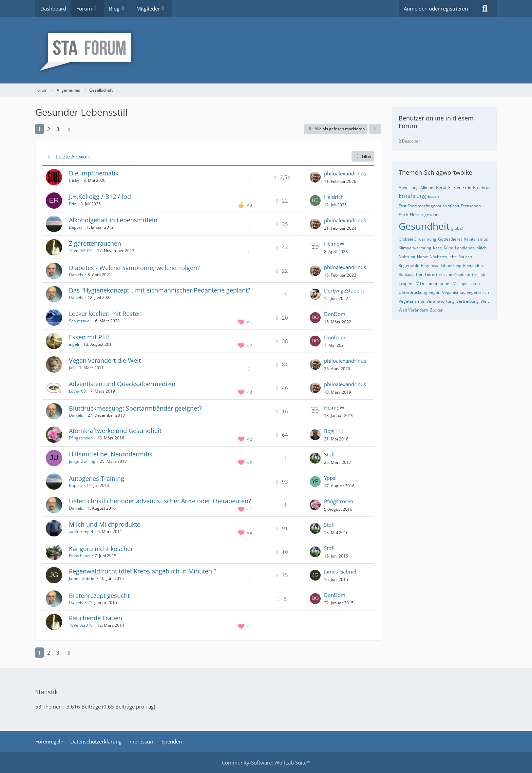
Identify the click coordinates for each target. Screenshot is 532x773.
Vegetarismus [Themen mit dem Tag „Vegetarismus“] (412, 301)
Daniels (76, 275)
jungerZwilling (82, 461)
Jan (72, 368)
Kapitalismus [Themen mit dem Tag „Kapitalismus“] (476, 239)
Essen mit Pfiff (89, 337)
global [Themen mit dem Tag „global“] (457, 228)
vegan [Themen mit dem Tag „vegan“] (435, 292)
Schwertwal (80, 321)
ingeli (74, 344)
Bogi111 (334, 431)
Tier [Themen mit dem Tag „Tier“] (419, 274)
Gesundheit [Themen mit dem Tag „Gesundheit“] (424, 226)
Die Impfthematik (94, 173)
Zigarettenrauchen (95, 243)
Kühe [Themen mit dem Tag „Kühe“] (449, 248)
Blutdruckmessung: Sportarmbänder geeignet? (135, 408)
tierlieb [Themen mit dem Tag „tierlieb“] (479, 274)
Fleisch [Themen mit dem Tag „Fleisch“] (416, 215)
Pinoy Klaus (80, 556)
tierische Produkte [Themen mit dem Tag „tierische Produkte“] (453, 274)
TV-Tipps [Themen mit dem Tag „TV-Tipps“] (459, 284)
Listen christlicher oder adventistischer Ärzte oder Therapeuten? (160, 501)
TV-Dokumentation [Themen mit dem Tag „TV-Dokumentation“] (432, 284)
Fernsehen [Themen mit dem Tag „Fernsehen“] (471, 206)
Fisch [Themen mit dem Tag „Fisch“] (403, 215)
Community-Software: (266, 762)
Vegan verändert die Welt (105, 360)
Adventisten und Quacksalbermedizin (122, 384)
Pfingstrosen (81, 438)
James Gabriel (82, 578)
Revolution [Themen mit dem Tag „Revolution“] (473, 266)
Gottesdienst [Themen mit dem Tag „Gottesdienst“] (450, 239)
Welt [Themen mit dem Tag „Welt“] (485, 301)
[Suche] (485, 8)
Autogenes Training (97, 478)
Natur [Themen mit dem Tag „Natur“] (422, 257)
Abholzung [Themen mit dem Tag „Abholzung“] (409, 187)
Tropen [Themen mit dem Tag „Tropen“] (405, 284)
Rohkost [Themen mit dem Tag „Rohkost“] (406, 274)
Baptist (75, 227)
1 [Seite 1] (40, 129)
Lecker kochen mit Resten (105, 314)
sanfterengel (81, 532)
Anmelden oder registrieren (436, 8)
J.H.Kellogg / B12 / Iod (100, 196)
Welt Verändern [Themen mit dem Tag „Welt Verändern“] (413, 310)
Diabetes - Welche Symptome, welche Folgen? (134, 268)
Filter (363, 156)
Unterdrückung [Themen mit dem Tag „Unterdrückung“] (413, 292)
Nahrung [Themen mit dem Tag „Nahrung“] (407, 257)
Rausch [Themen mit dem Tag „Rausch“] (465, 257)
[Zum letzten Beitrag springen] (315, 177)
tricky (74, 180)
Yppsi (330, 478)
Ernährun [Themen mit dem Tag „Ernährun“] (482, 187)
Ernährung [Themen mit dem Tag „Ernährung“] (412, 196)
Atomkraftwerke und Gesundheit (115, 431)
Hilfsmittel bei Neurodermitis (111, 454)
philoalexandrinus (345, 173)
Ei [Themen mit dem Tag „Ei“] (450, 187)
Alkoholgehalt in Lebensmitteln (113, 220)
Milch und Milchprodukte (105, 524)
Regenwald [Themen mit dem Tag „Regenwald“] (409, 266)
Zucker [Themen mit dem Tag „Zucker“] (436, 310)
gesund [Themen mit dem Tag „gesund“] (431, 215)
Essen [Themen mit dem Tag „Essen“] (433, 196)
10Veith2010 (81, 251)
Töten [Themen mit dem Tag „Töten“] (474, 284)
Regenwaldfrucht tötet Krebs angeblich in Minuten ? (143, 571)
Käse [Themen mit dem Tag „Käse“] (438, 248)
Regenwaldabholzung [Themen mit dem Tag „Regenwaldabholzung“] (441, 266)
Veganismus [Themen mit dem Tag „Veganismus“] (454, 292)
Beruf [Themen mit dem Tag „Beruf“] (441, 187)
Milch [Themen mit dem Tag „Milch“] (481, 248)
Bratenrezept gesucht (99, 596)
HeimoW (334, 244)
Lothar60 (77, 391)
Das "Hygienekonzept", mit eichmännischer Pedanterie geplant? (160, 290)
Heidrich (334, 197)
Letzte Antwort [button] (73, 156)
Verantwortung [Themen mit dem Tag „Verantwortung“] (441, 301)
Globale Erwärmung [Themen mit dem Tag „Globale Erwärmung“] (417, 239)
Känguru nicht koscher (101, 549)
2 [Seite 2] (49, 129)
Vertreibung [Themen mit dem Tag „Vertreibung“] (468, 301)
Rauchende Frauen (96, 618)
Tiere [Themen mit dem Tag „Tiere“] (429, 274)
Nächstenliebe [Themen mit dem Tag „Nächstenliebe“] (443, 257)
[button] (375, 129)
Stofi (329, 454)
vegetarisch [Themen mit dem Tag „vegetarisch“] (478, 292)
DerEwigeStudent (344, 290)
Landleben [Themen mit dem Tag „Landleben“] (465, 248)
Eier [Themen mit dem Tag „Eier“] (457, 187)
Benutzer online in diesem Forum (436, 122)
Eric (72, 204)
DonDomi (335, 314)
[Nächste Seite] (69, 129)
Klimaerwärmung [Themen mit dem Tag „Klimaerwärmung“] (415, 248)
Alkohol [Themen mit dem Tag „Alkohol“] (427, 187)
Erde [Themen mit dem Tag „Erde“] (467, 187)
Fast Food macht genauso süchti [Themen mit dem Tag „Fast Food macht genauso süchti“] (429, 206)
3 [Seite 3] (58, 129)
